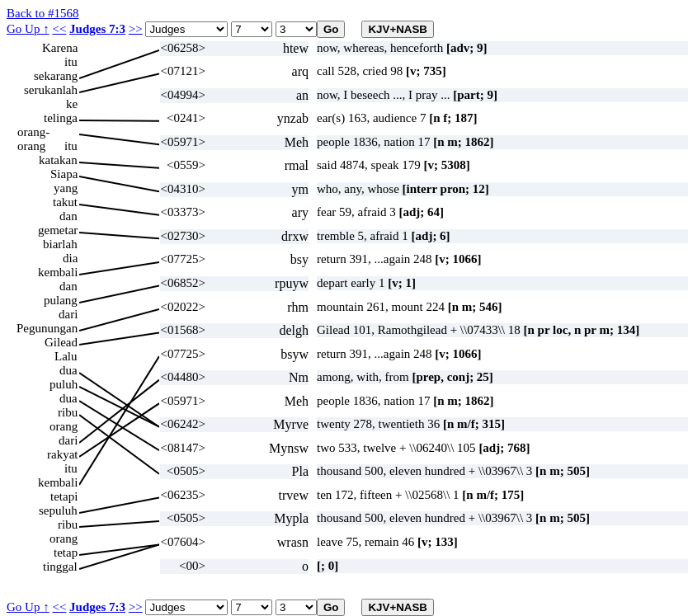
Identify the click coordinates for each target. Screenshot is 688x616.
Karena (60, 48)
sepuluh (58, 510)
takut (65, 202)
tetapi (64, 496)
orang (64, 426)
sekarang (56, 76)
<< (59, 29)
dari (68, 314)
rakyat (62, 454)
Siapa (64, 174)
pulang (61, 300)
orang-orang (33, 132)
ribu (68, 412)
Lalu (66, 356)
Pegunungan (47, 328)
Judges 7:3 (97, 29)
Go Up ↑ (28, 29)
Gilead (61, 342)
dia (70, 258)
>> (136, 29)
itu (71, 62)
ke (72, 104)
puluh (64, 384)
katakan (58, 160)
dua (68, 370)
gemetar (58, 230)
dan (68, 216)
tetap (66, 553)
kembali (58, 272)
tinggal (60, 567)
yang (66, 188)
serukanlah (51, 90)
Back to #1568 (43, 13)
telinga (61, 118)
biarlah (60, 244)
